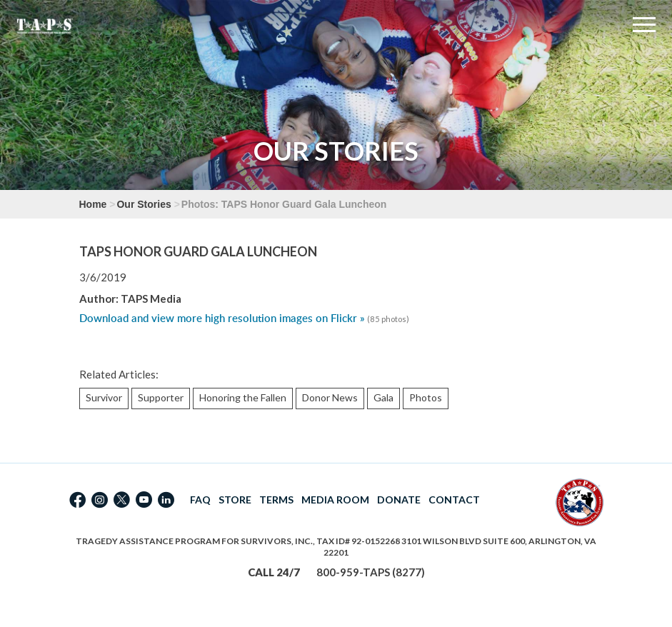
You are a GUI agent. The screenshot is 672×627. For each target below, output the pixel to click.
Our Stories (144, 204)
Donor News (330, 397)
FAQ (200, 500)
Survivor (104, 397)
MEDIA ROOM (335, 500)
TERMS (276, 500)
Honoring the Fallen (243, 397)
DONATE (399, 500)
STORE (235, 500)
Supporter (161, 397)
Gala (383, 397)
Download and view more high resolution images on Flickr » (222, 318)
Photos (426, 397)
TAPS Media (151, 299)
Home (93, 204)
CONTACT (454, 500)
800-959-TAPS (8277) (371, 572)
